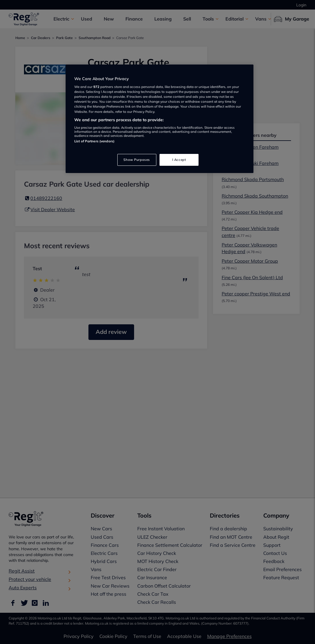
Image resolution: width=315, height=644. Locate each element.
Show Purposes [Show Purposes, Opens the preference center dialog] (137, 160)
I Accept (179, 160)
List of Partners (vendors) (94, 141)
